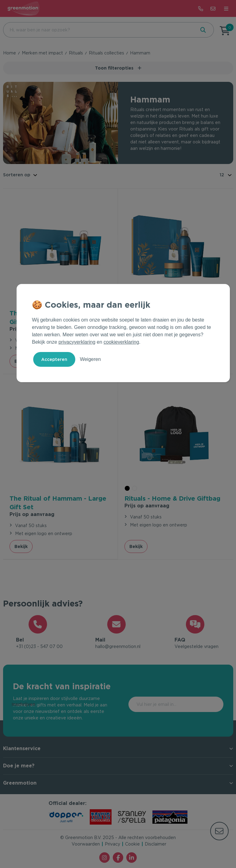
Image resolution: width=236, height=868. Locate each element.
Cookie (132, 844)
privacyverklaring (77, 342)
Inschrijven (197, 704)
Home (10, 53)
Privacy (112, 844)
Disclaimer (155, 844)
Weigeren (90, 359)
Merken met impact (42, 53)
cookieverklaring (121, 342)
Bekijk (21, 546)
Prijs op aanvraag (32, 514)
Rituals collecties (106, 53)
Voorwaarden (86, 844)
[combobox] (99, 30)
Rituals (76, 53)
